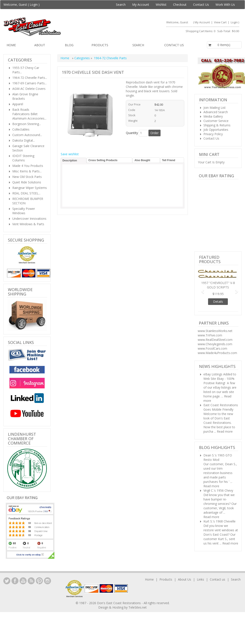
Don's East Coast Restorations (119, 603)
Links (200, 579)
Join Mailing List (215, 108)
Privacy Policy (213, 134)
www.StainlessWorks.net (215, 331)
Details (218, 302)
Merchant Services (27, 263)
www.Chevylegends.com (215, 344)
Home (11, 45)
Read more (225, 431)
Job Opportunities (216, 130)
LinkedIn (7, 581)
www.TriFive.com (210, 335)
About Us (185, 579)
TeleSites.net (138, 607)
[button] (201, 290)
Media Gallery (213, 116)
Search (121, 5)
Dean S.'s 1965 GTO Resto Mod (218, 457)
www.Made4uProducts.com (217, 353)
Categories (82, 58)
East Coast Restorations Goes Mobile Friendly (221, 407)
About (40, 45)
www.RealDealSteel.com (215, 340)
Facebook (15, 581)
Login (34, 5)
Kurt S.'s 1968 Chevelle (219, 521)
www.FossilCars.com (212, 348)
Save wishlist (70, 154)
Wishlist (161, 5)
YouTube (23, 581)
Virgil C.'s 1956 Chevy (218, 490)
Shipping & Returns (217, 125)
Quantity (132, 133)
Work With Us (225, 5)
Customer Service (216, 121)
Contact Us (201, 5)
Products (100, 45)
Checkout (180, 5)
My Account (141, 5)
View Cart (221, 22)
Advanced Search (216, 112)
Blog (69, 45)
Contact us (174, 45)
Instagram (48, 581)
